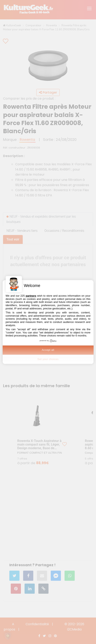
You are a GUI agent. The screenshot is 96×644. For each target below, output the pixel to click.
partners (31, 296)
